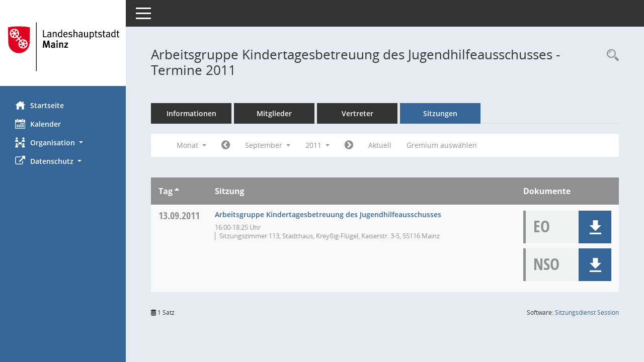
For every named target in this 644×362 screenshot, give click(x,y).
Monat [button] (191, 145)
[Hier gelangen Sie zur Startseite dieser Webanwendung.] (63, 47)
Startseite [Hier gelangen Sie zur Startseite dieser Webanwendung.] (39, 105)
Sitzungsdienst (587, 312)
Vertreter (357, 113)
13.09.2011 (179, 215)
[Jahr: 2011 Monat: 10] (349, 145)
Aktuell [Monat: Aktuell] (380, 145)
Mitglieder (274, 113)
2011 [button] (317, 145)
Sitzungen (440, 113)
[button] (63, 143)
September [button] (268, 145)
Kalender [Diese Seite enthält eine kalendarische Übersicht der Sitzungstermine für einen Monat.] (38, 124)
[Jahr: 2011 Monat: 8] (226, 145)
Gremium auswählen (442, 145)
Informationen (191, 113)
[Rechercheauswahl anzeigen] (610, 56)
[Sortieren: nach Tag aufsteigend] (177, 191)
